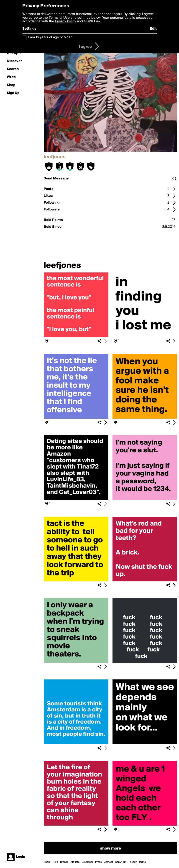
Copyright (121, 862)
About (47, 862)
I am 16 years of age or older (50, 37)
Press (98, 862)
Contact (108, 862)
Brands (64, 862)
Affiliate (75, 862)
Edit (153, 29)
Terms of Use (59, 18)
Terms (142, 862)
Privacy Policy (66, 21)
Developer (87, 862)
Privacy (133, 862)
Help (55, 862)
